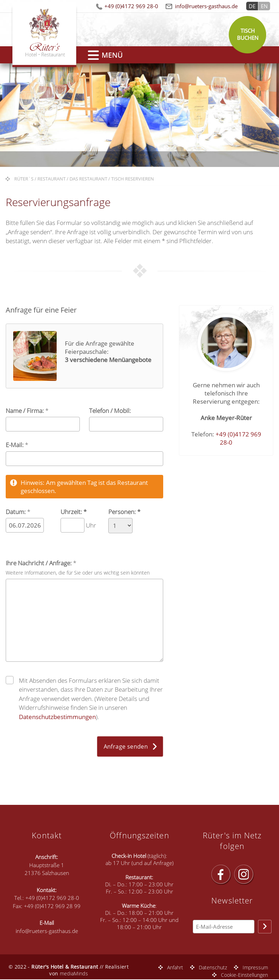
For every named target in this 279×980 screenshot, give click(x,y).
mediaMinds (74, 973)
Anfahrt (175, 967)
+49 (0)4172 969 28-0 (131, 6)
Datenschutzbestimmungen (57, 717)
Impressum (255, 967)
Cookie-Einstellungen (244, 975)
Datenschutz (213, 967)
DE (252, 6)
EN (264, 6)
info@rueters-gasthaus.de (206, 6)
